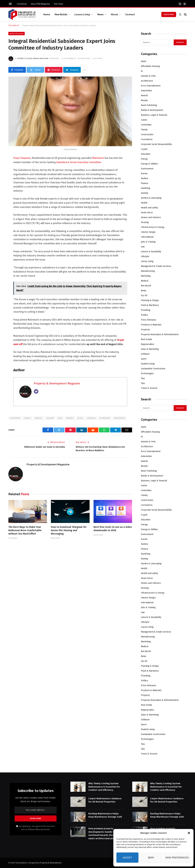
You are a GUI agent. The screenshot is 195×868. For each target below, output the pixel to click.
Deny (151, 858)
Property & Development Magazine (33, 58)
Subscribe (169, 14)
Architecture (147, 81)
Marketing (146, 276)
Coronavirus (147, 139)
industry (39, 418)
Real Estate (146, 339)
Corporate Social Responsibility (156, 144)
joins (60, 418)
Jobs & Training (148, 242)
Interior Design (148, 232)
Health (144, 203)
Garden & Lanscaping (151, 198)
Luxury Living (82, 14)
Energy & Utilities (149, 164)
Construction (147, 135)
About (114, 14)
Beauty (144, 100)
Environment (147, 169)
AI (142, 71)
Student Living (148, 364)
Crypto (144, 149)
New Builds (61, 14)
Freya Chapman (22, 158)
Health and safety (149, 208)
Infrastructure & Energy (153, 227)
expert (27, 418)
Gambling (146, 188)
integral (50, 418)
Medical (145, 281)
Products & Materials (151, 325)
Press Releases (17, 34)
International (147, 237)
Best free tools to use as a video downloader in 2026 (113, 529)
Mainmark (98, 158)
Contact (130, 14)
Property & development (51, 863)
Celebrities (146, 125)
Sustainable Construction (153, 369)
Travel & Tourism (149, 388)
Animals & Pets (148, 76)
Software (145, 354)
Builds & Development (152, 110)
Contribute (22, 4)
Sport (144, 359)
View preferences (177, 858)
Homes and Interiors (151, 217)
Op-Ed (144, 295)
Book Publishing (149, 105)
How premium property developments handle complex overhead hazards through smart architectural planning (105, 833)
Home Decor (147, 213)
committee (15, 418)
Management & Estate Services (156, 266)
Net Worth (146, 286)
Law (143, 247)
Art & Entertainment (151, 86)
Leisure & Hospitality (151, 252)
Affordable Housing (150, 66)
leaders (70, 418)
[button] (189, 833)
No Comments (69, 58)
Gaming (144, 193)
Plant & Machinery (150, 305)
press (80, 418)
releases (91, 418)
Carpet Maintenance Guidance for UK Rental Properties (105, 800)
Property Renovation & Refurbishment (160, 334)
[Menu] (10, 4)
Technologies (147, 373)
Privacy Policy (34, 829)
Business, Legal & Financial (154, 115)
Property (145, 330)
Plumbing (146, 310)
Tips (143, 378)
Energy (144, 159)
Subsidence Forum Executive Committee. (79, 162)
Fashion (144, 178)
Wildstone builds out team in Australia (45, 447)
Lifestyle (145, 256)
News (101, 14)
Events (144, 174)
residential (105, 418)
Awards (144, 95)
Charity (144, 130)
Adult (144, 61)
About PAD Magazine (40, 4)
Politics (144, 315)
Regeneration (147, 344)
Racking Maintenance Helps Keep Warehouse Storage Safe (105, 815)
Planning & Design (150, 300)
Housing (145, 222)
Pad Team (58, 4)
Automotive (146, 91)
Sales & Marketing (150, 349)
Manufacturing (148, 271)
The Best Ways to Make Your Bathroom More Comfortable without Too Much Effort (25, 530)
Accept (128, 858)
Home (47, 14)
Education (146, 154)
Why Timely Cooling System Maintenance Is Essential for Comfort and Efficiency (104, 787)
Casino (144, 120)
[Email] (36, 391)
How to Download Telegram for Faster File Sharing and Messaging (69, 530)
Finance (145, 183)
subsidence (119, 418)
